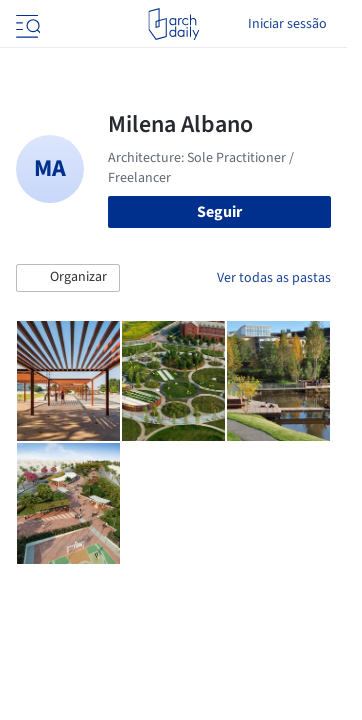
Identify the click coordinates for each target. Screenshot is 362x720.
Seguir (219, 212)
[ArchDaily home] (173, 24)
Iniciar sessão (287, 24)
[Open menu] (26, 24)
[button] (68, 278)
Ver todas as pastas (274, 278)
